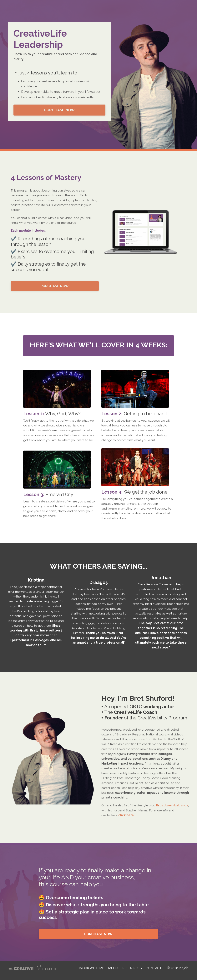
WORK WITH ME (89, 973)
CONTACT (155, 973)
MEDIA (112, 973)
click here (126, 820)
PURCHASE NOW (60, 110)
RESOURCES (132, 973)
